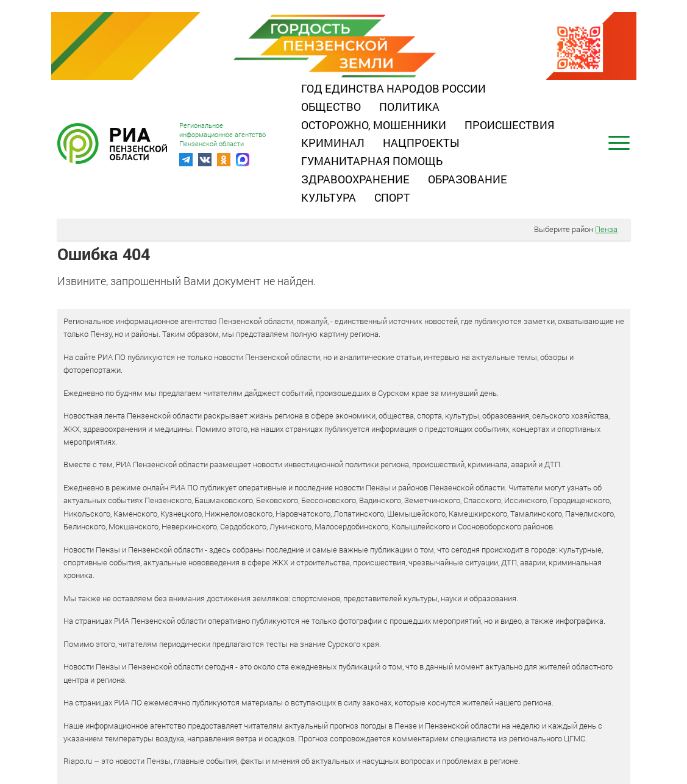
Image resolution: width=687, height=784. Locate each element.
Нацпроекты (421, 143)
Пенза (606, 229)
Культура (329, 197)
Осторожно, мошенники (374, 125)
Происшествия (510, 125)
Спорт (392, 197)
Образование (468, 179)
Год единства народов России (393, 88)
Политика (409, 107)
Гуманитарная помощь (372, 161)
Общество (331, 107)
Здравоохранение (355, 179)
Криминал (333, 143)
